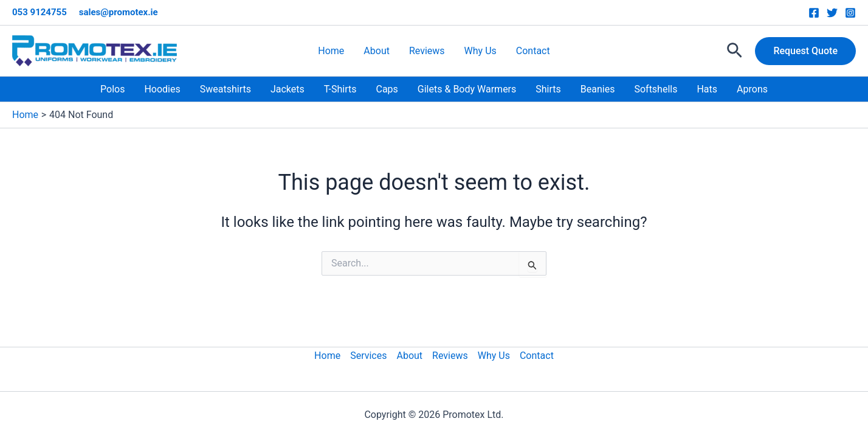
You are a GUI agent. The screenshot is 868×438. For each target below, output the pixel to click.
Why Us (480, 51)
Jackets (288, 89)
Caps (387, 89)
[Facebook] (814, 13)
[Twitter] (832, 13)
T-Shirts (340, 89)
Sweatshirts (226, 89)
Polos (112, 89)
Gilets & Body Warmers (467, 89)
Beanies (598, 89)
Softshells (656, 89)
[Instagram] (850, 13)
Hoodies (162, 89)
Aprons (752, 89)
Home (331, 51)
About (377, 51)
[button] (735, 51)
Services (368, 356)
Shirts (548, 89)
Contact (533, 51)
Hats (707, 89)
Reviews (427, 51)
